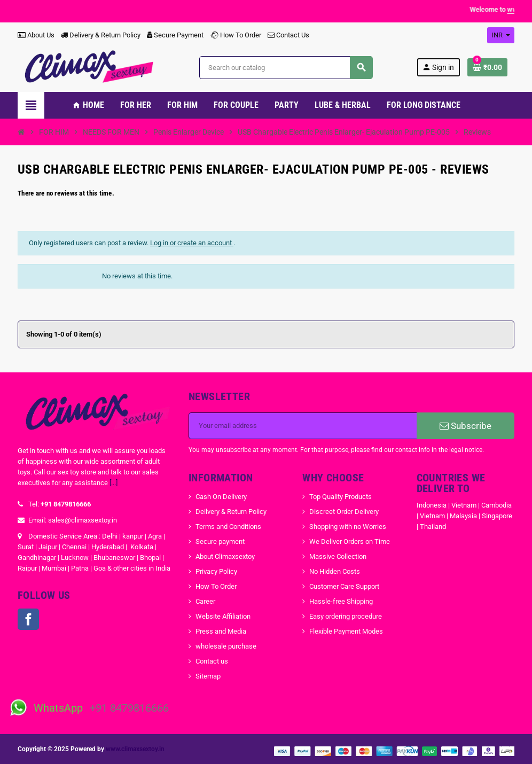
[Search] (286, 68)
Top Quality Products (341, 497)
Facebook (28, 619)
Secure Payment (175, 35)
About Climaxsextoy (225, 556)
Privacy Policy (216, 571)
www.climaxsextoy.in (135, 749)
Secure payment (220, 541)
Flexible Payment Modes (346, 631)
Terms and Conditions (228, 527)
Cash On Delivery (221, 497)
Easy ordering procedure (346, 616)
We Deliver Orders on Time (350, 541)
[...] (114, 483)
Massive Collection (338, 556)
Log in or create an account (192, 243)
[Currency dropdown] (501, 35)
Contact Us (288, 35)
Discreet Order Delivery (344, 512)
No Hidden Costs (335, 571)
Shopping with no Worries (348, 527)
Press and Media (221, 631)
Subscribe (465, 426)
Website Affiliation (223, 616)
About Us (36, 35)
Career (205, 601)
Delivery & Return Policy (101, 35)
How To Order (236, 35)
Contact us (212, 661)
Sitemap (208, 676)
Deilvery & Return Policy (231, 512)
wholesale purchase (226, 646)
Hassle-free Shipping (341, 601)
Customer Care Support (344, 586)
